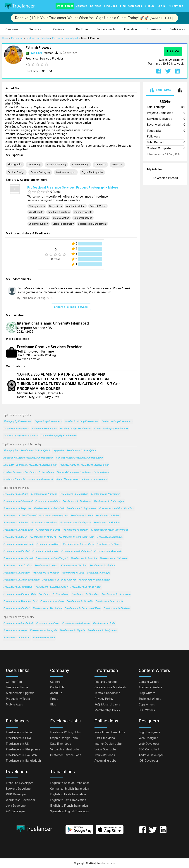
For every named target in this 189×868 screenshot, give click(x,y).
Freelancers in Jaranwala (116, 594)
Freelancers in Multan (48, 501)
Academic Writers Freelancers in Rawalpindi (28, 458)
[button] (12, 30)
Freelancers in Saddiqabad (76, 551)
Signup (149, 6)
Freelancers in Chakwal (117, 608)
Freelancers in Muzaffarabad (20, 516)
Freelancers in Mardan (75, 530)
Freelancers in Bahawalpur (109, 501)
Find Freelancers (131, 6)
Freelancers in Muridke (84, 558)
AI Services (176, 6)
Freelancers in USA (44, 638)
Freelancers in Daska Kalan (94, 580)
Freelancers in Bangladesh (18, 623)
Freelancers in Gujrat (48, 530)
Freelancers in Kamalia (80, 601)
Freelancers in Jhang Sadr (18, 530)
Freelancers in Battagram (53, 516)
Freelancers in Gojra (99, 573)
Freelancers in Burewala (108, 551)
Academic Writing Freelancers (81, 422)
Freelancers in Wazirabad (47, 608)
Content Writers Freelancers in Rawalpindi (80, 458)
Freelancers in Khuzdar (46, 573)
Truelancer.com (106, 863)
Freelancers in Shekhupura (75, 523)
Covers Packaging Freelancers (111, 429)
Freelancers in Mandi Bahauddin (21, 580)
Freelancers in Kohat (46, 566)
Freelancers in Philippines (102, 631)
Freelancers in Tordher (74, 566)
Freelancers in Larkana (44, 523)
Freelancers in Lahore (16, 494)
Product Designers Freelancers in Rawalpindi (29, 472)
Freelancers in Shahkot (16, 551)
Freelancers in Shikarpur (114, 558)
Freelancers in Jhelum (102, 566)
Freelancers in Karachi (44, 494)
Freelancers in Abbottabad (49, 509)
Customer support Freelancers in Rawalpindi (28, 479)
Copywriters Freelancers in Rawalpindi (74, 451)
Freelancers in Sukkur (16, 523)
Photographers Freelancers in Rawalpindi (26, 451)
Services (96, 6)
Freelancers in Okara (48, 544)
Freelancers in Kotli (82, 516)
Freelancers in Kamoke (45, 551)
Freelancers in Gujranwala (81, 509)
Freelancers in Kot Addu (109, 601)
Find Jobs (111, 6)
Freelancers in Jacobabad (18, 558)
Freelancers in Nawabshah (18, 544)
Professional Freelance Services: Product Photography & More (73, 188)
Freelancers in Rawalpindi (105, 494)
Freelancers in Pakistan (17, 638)
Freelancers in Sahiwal (110, 537)
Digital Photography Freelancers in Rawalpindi (82, 479)
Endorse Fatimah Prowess (71, 307)
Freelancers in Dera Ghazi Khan (77, 537)
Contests (81, 6)
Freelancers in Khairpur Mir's (20, 594)
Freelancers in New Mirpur (54, 594)
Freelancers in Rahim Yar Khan (116, 509)
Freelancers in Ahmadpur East (20, 601)
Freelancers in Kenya (15, 631)
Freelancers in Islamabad (74, 494)
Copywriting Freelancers (48, 422)
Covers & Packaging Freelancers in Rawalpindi (83, 472)
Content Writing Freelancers (117, 422)
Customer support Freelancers (20, 436)
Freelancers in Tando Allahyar (59, 580)
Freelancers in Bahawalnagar (51, 587)
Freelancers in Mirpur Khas (78, 544)
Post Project (65, 6)
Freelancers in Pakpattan (17, 587)
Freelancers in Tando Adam (86, 587)
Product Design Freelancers (76, 429)
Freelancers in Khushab (17, 608)
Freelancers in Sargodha (17, 509)
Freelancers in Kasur (15, 537)
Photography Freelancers (17, 422)
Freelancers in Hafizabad (18, 566)
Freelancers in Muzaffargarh (52, 558)
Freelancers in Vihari (52, 601)
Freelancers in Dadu (73, 573)
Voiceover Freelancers (44, 429)
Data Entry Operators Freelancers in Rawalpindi (30, 465)
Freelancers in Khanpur (16, 573)
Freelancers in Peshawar (77, 501)
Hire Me (173, 51)
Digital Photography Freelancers (59, 436)
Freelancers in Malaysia (43, 631)
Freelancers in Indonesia (76, 623)
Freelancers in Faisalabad (18, 501)
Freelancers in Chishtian (85, 594)
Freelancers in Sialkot (108, 516)
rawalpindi (36, 53)
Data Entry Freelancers (16, 429)
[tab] (160, 90)
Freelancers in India (104, 623)
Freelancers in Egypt (48, 623)
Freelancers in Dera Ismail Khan (83, 608)
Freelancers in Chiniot (109, 544)
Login (161, 6)
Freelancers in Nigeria (72, 631)
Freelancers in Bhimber (106, 523)
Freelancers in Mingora (43, 537)
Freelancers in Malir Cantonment (109, 530)
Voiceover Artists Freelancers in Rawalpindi (84, 465)
